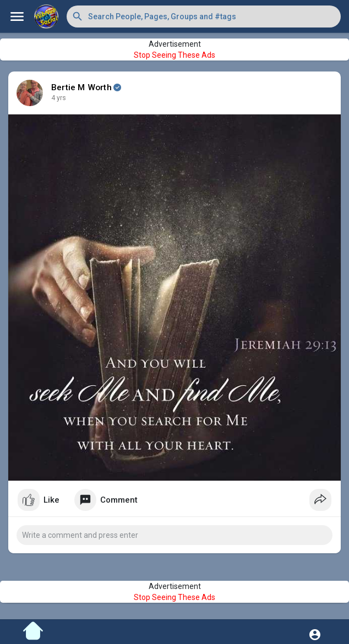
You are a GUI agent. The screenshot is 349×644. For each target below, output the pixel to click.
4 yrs (59, 98)
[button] (204, 16)
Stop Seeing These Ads (174, 55)
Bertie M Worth (81, 87)
